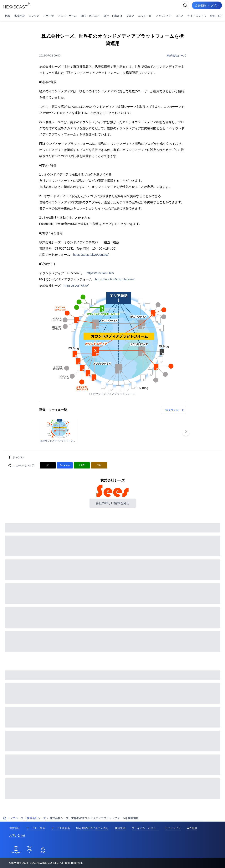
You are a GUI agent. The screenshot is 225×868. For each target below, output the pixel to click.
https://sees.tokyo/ (76, 286)
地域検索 (19, 16)
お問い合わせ (17, 835)
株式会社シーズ (176, 56)
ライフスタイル (197, 16)
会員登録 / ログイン (207, 5)
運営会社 (15, 828)
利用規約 (120, 828)
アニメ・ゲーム (67, 16)
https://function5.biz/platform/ (115, 279)
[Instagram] (16, 850)
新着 (7, 16)
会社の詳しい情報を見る (113, 503)
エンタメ (34, 16)
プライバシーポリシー (145, 828)
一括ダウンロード (173, 410)
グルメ (130, 16)
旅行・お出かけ (113, 16)
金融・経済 (217, 16)
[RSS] (43, 850)
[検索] (185, 5)
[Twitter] (29, 850)
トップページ (13, 818)
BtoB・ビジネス (90, 16)
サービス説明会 (61, 828)
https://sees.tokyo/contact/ (91, 255)
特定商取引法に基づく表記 (92, 828)
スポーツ (49, 16)
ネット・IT (145, 16)
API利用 (192, 828)
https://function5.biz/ (100, 273)
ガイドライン (173, 828)
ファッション (163, 16)
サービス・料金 (36, 828)
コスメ (179, 16)
